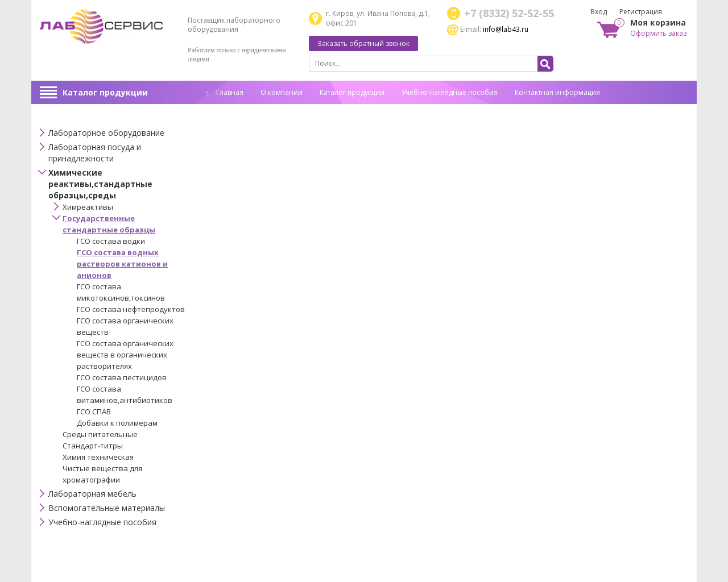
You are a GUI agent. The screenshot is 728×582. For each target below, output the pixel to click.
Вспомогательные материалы (107, 508)
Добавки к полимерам (117, 423)
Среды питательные (100, 434)
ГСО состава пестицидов (122, 377)
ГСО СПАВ (94, 411)
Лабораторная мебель (92, 494)
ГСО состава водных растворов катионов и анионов (122, 264)
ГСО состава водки (111, 241)
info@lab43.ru (506, 29)
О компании (282, 92)
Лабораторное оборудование (106, 133)
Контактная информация (557, 92)
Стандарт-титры (93, 446)
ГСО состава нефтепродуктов (131, 309)
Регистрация (641, 12)
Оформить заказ (658, 33)
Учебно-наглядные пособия (450, 92)
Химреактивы (88, 207)
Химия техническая (98, 457)
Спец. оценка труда (239, 110)
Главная (225, 92)
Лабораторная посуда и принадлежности (95, 153)
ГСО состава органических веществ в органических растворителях (125, 355)
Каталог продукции (105, 92)
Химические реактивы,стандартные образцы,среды (100, 184)
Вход (599, 12)
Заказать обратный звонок (363, 43)
